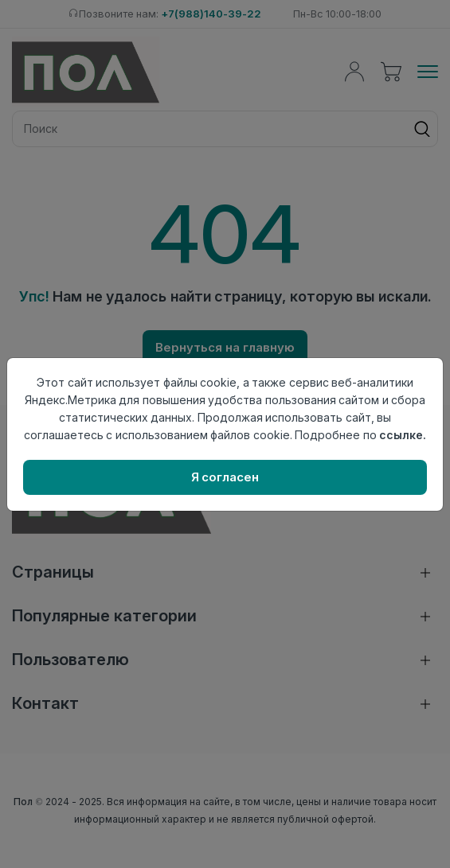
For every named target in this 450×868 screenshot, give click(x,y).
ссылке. (403, 435)
